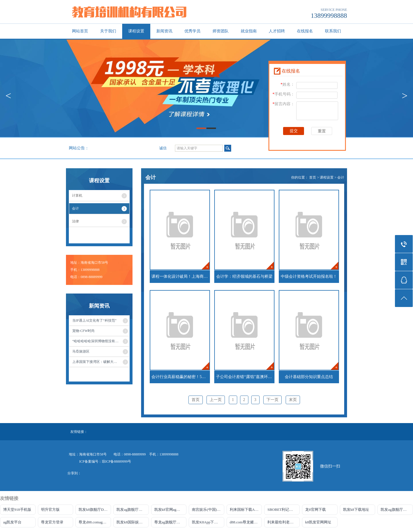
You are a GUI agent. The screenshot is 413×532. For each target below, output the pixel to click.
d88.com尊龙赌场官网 (246, 522)
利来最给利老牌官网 (284, 522)
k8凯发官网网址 (318, 522)
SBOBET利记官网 (282, 509)
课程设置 (136, 31)
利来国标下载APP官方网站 (246, 509)
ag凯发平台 (12, 522)
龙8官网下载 (315, 509)
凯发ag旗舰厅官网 (131, 509)
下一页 (272, 400)
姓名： (288, 84)
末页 (293, 400)
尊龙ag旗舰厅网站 (169, 522)
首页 (313, 177)
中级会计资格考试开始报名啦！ (309, 276)
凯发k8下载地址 (356, 509)
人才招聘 (277, 31)
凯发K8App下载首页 (208, 522)
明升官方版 (50, 509)
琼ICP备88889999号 (117, 461)
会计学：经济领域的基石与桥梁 (244, 276)
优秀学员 (192, 31)
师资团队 (221, 31)
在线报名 (305, 31)
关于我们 (108, 31)
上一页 (216, 400)
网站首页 (80, 31)
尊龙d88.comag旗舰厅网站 (95, 522)
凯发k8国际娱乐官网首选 (133, 522)
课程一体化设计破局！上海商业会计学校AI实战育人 (181, 276)
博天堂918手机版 (17, 509)
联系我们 (333, 31)
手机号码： (284, 94)
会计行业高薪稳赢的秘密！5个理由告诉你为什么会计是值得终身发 (181, 377)
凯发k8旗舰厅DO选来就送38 (95, 509)
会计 (341, 177)
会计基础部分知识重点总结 (309, 377)
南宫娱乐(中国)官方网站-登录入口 (208, 509)
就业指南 (249, 31)
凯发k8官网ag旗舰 (169, 509)
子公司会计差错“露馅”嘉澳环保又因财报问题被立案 (245, 377)
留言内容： (284, 104)
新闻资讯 (164, 31)
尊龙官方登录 (52, 522)
